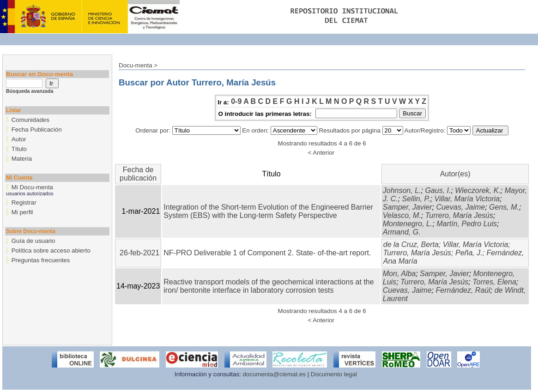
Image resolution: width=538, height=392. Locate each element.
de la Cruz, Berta (411, 244)
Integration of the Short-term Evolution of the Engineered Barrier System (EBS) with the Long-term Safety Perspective (268, 211)
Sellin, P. (416, 199)
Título (19, 149)
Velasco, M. (402, 215)
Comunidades (30, 120)
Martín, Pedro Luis (467, 224)
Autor (19, 139)
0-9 (236, 101)
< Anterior (321, 153)
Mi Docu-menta (32, 187)
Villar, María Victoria (467, 199)
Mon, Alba (399, 274)
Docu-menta (136, 65)
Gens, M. (504, 207)
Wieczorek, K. (478, 190)
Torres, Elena (494, 282)
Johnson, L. (402, 190)
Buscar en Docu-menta (39, 74)
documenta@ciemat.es (274, 374)
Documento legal (334, 374)
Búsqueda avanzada (30, 91)
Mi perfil (22, 212)
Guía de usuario (33, 241)
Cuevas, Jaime (460, 207)
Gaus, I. (438, 190)
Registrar (24, 202)
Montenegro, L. (408, 224)
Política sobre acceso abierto (51, 250)
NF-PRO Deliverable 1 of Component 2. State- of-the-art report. (267, 253)
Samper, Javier (408, 207)
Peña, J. (469, 253)
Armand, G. (402, 232)
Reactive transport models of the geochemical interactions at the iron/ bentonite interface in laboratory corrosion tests (269, 286)
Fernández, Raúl (463, 290)
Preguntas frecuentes (41, 260)
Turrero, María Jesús (459, 215)
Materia (22, 159)
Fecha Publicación (37, 130)
